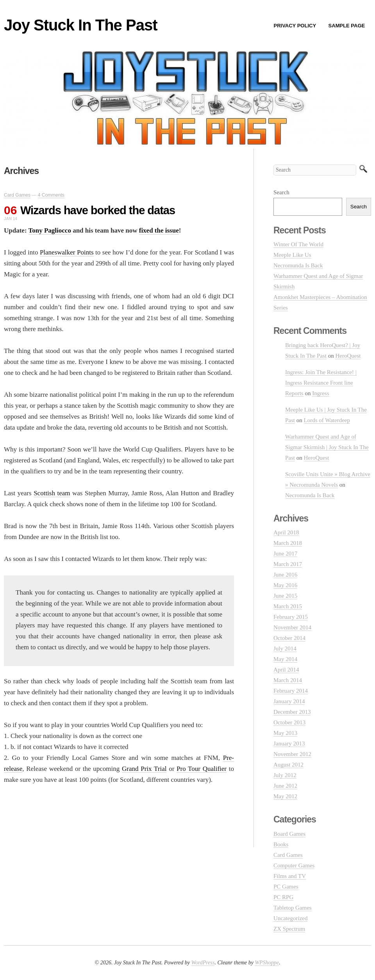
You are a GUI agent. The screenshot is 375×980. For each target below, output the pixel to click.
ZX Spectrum (289, 929)
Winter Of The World (298, 244)
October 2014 (289, 638)
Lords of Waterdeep (327, 420)
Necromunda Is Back (298, 265)
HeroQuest (348, 356)
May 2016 (285, 585)
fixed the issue (159, 230)
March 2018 (288, 543)
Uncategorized (290, 918)
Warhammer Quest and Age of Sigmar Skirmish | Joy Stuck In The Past (327, 447)
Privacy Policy (295, 26)
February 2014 (291, 691)
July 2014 (285, 649)
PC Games (286, 887)
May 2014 (285, 659)
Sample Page (347, 26)
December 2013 (292, 712)
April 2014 (286, 670)
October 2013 (289, 722)
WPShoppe (267, 963)
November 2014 (292, 627)
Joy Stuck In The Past (80, 25)
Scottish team (52, 493)
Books (281, 844)
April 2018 (286, 532)
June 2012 (285, 786)
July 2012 (285, 775)
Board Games (289, 834)
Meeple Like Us (292, 255)
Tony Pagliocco (50, 230)
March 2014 (288, 680)
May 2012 (285, 796)
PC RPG (283, 897)
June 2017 (285, 554)
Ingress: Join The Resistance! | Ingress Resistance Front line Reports (321, 383)
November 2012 (292, 754)
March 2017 (288, 564)
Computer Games (294, 865)
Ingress (321, 393)
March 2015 (288, 606)
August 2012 (288, 765)
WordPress (203, 963)
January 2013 (289, 744)
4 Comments (51, 195)
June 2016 (285, 575)
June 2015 (285, 596)
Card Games (17, 195)
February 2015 (291, 617)
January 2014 (289, 701)
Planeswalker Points (67, 252)
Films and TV (290, 876)
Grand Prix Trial (144, 769)
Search (281, 192)
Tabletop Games (293, 908)
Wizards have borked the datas (98, 210)
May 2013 (285, 733)
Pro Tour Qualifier (202, 769)
